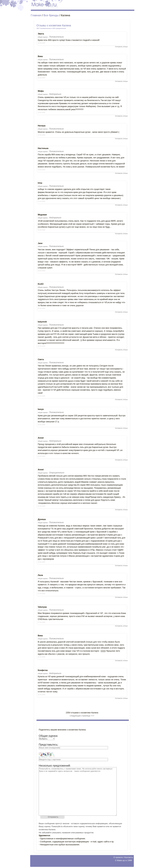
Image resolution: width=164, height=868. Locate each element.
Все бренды (51, 15)
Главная (36, 15)
